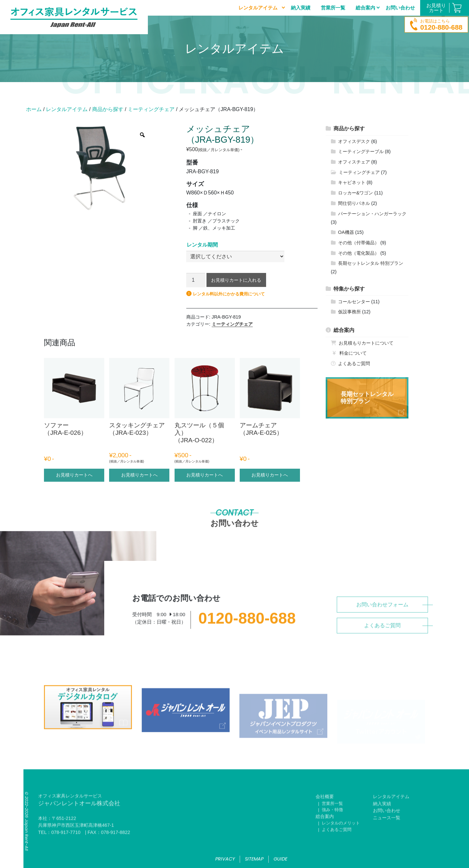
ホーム (34, 109)
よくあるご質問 (354, 363)
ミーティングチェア (151, 109)
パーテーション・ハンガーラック (372, 214)
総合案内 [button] (365, 8)
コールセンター (354, 302)
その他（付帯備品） (359, 243)
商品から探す (108, 109)
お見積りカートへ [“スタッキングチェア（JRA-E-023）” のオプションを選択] (139, 475)
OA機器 (346, 232)
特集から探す (349, 289)
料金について (353, 353)
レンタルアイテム (67, 109)
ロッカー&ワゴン (356, 193)
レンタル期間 (202, 245)
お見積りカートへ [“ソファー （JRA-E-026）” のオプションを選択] (74, 475)
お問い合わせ (400, 8)
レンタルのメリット (341, 838)
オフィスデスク (354, 141)
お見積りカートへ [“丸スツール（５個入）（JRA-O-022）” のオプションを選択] (205, 475)
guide (280, 859)
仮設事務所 (349, 312)
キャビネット (352, 182)
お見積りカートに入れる (236, 280)
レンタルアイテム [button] (258, 8)
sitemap (254, 859)
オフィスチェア (354, 162)
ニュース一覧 (387, 832)
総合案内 (344, 330)
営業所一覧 (333, 8)
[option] (99, 168)
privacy (225, 859)
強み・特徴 (332, 825)
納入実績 (301, 8)
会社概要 (325, 812)
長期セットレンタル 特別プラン (371, 263)
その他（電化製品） (359, 253)
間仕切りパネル (354, 203)
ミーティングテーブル (361, 151)
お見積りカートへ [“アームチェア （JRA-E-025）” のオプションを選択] (270, 475)
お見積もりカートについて (366, 343)
